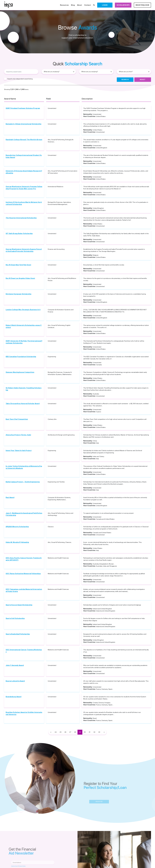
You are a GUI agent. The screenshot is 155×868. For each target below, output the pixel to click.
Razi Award (10, 497)
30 (85, 732)
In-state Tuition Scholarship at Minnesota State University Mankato (24, 467)
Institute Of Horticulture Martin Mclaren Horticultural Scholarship (24, 203)
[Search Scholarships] (94, 5)
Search (125, 80)
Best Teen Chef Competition (17, 419)
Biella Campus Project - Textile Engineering (23, 482)
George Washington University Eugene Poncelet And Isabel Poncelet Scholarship (24, 250)
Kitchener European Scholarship (19, 294)
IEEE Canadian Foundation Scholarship (21, 357)
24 (56, 732)
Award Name (10, 99)
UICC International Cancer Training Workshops (24, 651)
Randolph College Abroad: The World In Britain (24, 140)
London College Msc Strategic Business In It (23, 310)
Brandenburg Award (14, 697)
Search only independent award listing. (20, 79)
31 (90, 732)
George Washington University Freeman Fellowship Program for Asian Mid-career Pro (24, 188)
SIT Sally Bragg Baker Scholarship (19, 234)
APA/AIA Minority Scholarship (17, 527)
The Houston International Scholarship (21, 218)
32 (94, 732)
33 (99, 732)
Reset (143, 80)
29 (80, 732)
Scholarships (123, 5)
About (79, 5)
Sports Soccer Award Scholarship (19, 605)
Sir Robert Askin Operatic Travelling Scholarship (24, 389)
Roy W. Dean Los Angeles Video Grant (20, 278)
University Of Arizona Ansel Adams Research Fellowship (24, 172)
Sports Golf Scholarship (15, 618)
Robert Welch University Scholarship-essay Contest (24, 326)
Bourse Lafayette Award (15, 681)
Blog (73, 5)
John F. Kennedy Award (15, 665)
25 (61, 732)
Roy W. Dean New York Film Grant (18, 265)
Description (87, 99)
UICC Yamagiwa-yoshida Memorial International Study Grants (24, 590)
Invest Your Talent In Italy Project (19, 451)
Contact (88, 5)
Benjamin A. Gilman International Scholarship (24, 124)
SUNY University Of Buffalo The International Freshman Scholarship (24, 342)
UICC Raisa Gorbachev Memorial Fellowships (23, 574)
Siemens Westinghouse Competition (20, 372)
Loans (105, 5)
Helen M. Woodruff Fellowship (17, 542)
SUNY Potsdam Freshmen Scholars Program (23, 108)
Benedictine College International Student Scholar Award (24, 156)
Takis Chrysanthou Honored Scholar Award (23, 404)
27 (70, 732)
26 (65, 732)
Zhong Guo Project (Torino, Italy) (18, 435)
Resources (64, 5)
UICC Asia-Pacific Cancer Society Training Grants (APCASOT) (24, 559)
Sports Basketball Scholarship (18, 634)
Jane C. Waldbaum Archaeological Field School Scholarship (24, 514)
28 (75, 732)
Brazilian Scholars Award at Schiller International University (24, 713)
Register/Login (142, 5)
